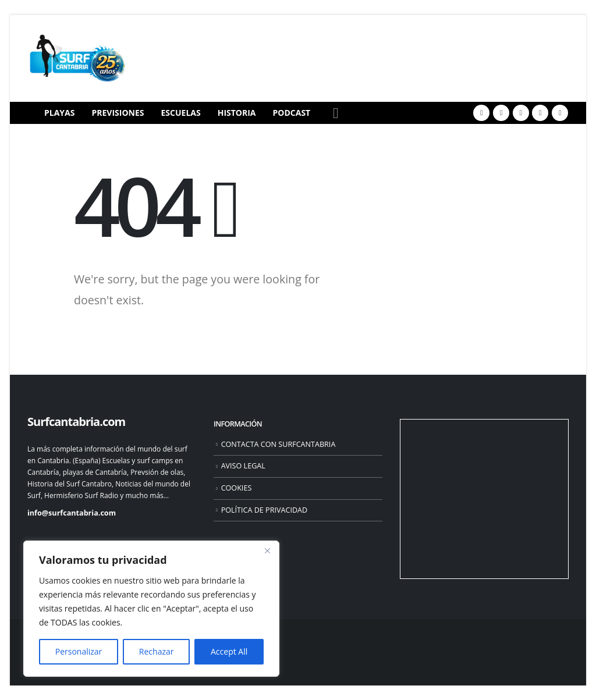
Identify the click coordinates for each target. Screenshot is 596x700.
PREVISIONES (118, 113)
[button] (336, 113)
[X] (501, 113)
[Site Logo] (77, 58)
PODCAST (292, 113)
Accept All (229, 651)
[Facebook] (481, 113)
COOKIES (237, 488)
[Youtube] (521, 113)
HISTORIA (237, 113)
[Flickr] (560, 113)
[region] (151, 609)
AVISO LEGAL (243, 466)
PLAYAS (59, 113)
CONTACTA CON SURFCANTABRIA (279, 444)
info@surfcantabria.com (72, 513)
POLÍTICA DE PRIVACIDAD (265, 510)
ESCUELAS (181, 113)
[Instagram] (540, 113)
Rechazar (157, 651)
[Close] (267, 550)
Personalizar (79, 651)
